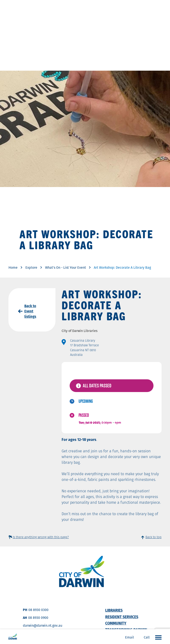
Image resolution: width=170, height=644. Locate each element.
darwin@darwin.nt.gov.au (43, 625)
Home (13, 268)
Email (130, 637)
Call (147, 637)
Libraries (114, 610)
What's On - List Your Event (66, 268)
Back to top (153, 537)
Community (116, 623)
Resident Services (122, 617)
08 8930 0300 (38, 610)
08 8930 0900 (38, 618)
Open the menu (157, 637)
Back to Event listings (30, 311)
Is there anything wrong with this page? (41, 537)
